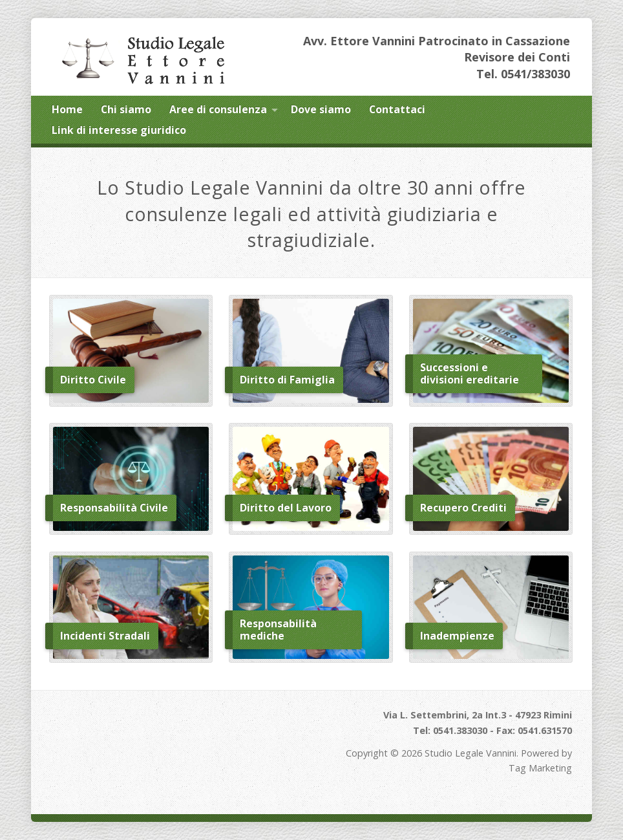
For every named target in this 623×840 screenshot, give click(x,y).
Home (67, 109)
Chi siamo (126, 109)
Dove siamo (321, 109)
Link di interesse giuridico (119, 130)
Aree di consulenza (218, 109)
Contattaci (397, 109)
